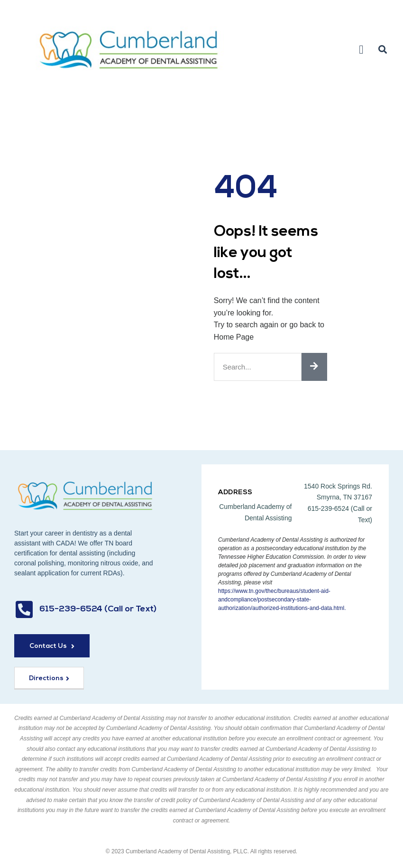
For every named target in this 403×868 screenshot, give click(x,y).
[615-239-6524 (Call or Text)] (24, 609)
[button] (361, 50)
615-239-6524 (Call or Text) (98, 609)
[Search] (314, 367)
